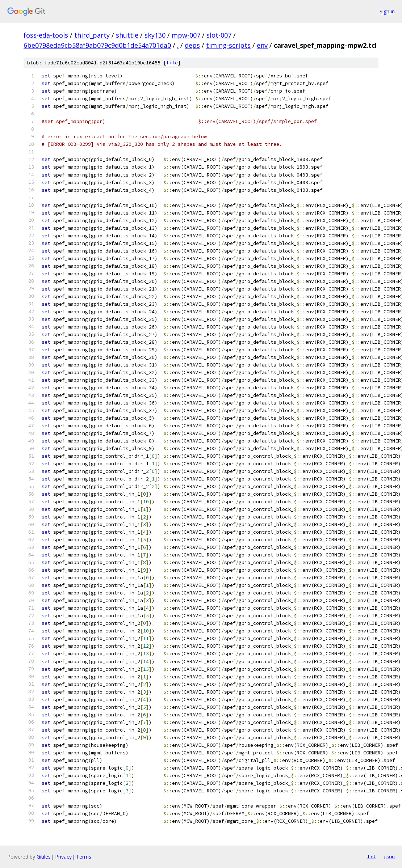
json (389, 856)
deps (192, 45)
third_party (92, 35)
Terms (84, 857)
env (262, 45)
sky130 (155, 35)
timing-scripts (228, 45)
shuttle (127, 35)
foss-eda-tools (46, 35)
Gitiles (44, 857)
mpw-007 (186, 35)
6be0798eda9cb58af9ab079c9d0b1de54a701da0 (97, 45)
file (172, 63)
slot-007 (219, 35)
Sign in (387, 11)
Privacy (63, 857)
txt (372, 856)
